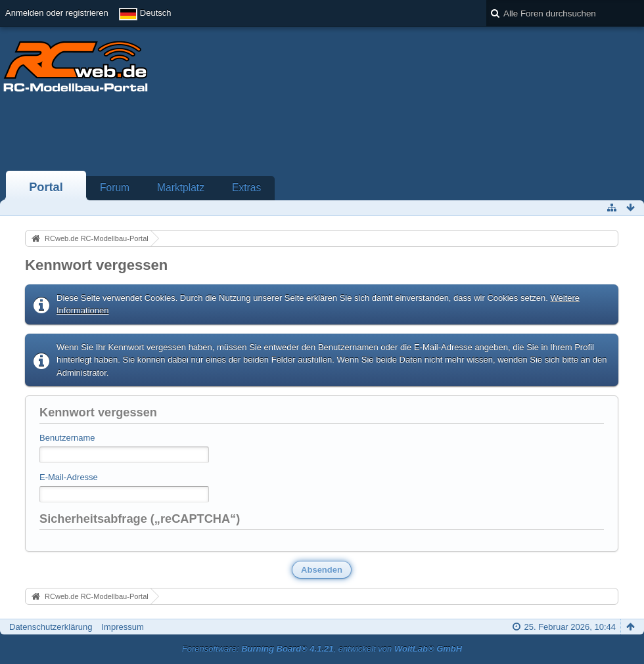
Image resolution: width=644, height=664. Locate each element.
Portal (46, 187)
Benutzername (67, 438)
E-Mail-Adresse (69, 477)
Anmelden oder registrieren (57, 13)
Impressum (122, 627)
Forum (115, 188)
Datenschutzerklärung (51, 627)
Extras (246, 188)
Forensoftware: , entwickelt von (322, 649)
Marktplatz (181, 188)
